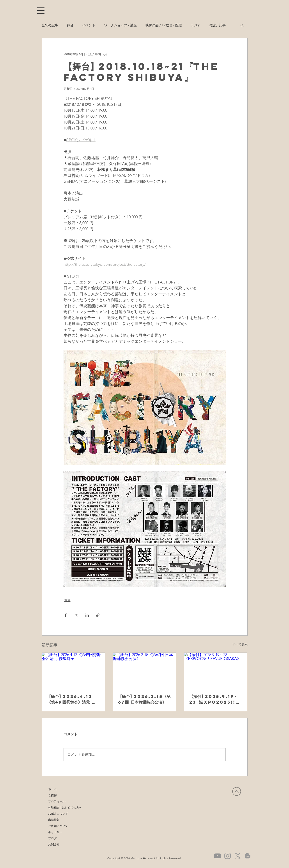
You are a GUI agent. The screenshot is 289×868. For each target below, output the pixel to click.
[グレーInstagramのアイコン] (228, 856)
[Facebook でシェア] (66, 615)
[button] (41, 11)
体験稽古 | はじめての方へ (61, 807)
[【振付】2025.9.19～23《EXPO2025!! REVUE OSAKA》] (216, 671)
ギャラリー (55, 832)
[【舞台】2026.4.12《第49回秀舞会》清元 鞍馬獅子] (74, 671)
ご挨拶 (52, 795)
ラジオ (196, 25)
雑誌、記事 (217, 25)
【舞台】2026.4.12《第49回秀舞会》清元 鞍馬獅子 (73, 699)
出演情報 (54, 820)
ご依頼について (58, 826)
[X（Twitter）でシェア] (76, 615)
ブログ (52, 838)
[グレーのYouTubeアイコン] (217, 856)
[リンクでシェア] (98, 615)
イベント (89, 25)
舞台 (70, 25)
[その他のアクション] (223, 54)
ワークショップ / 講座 (120, 25)
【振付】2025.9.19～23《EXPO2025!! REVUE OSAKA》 (214, 699)
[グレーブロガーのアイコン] (248, 856)
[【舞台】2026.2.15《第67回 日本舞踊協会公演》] (144, 671)
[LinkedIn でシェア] (87, 615)
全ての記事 (50, 25)
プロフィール (57, 801)
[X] (238, 856)
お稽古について (58, 814)
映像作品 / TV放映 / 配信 (164, 25)
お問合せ (54, 844)
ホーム (52, 789)
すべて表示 (240, 644)
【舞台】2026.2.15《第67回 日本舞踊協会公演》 (144, 699)
